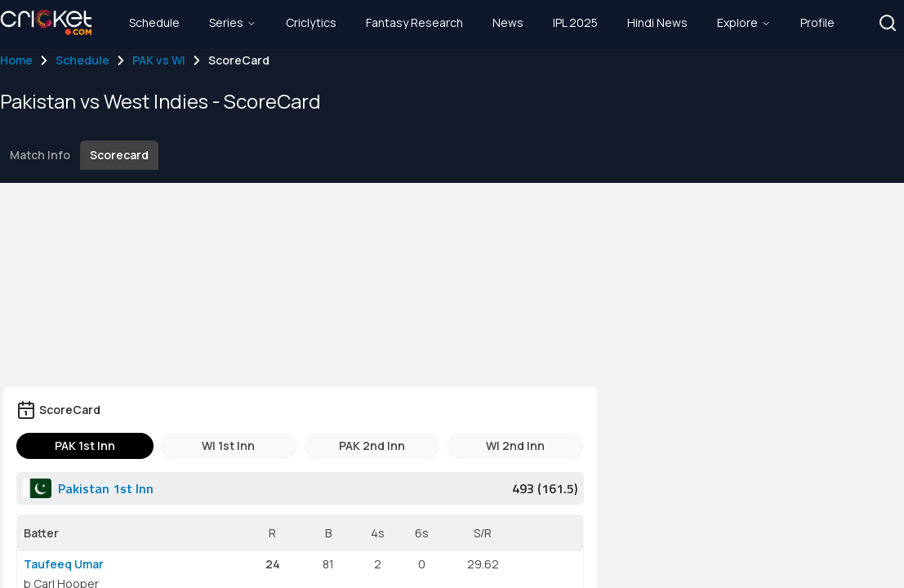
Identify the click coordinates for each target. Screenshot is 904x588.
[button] (888, 23)
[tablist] (300, 446)
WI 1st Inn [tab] (228, 445)
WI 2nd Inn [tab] (515, 445)
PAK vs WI (159, 60)
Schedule (82, 60)
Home (16, 60)
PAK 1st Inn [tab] (85, 445)
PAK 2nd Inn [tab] (372, 445)
